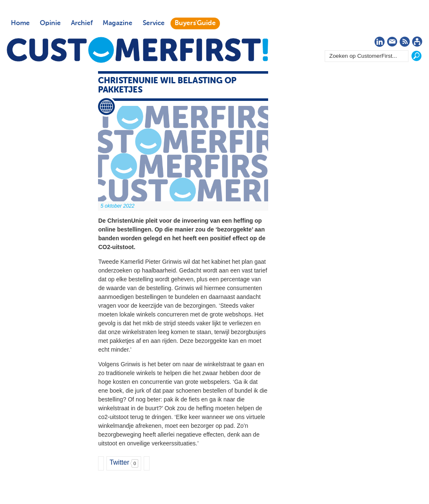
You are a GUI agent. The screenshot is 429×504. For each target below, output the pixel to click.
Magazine (118, 23)
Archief (82, 23)
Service (154, 23)
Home (20, 23)
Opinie (50, 23)
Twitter (119, 462)
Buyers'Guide (195, 23)
